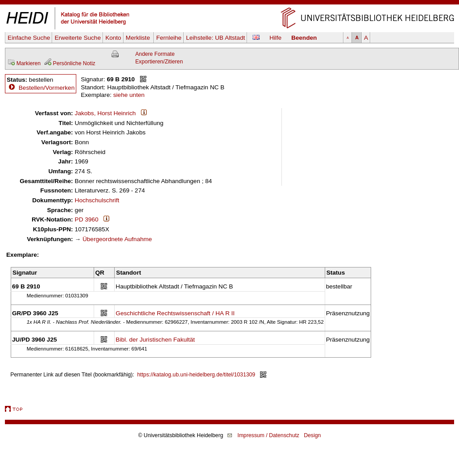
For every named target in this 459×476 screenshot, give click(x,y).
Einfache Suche (29, 38)
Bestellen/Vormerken (47, 88)
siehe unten (129, 95)
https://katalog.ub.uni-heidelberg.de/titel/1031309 (196, 375)
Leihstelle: (215, 38)
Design (312, 435)
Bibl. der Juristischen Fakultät (155, 340)
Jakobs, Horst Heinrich (105, 113)
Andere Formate (155, 54)
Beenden (304, 38)
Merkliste (139, 38)
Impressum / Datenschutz (268, 435)
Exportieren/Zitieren (159, 62)
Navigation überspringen (229, 4)
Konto (113, 38)
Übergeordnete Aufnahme (117, 239)
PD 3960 (87, 219)
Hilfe (275, 38)
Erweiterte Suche (78, 38)
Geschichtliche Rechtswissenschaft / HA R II (175, 313)
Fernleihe (169, 38)
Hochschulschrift (97, 200)
